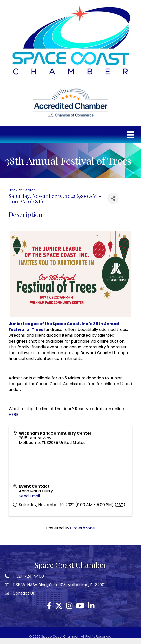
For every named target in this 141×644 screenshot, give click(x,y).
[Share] (113, 198)
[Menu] (130, 135)
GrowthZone (83, 528)
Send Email (29, 496)
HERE (14, 415)
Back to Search (22, 190)
